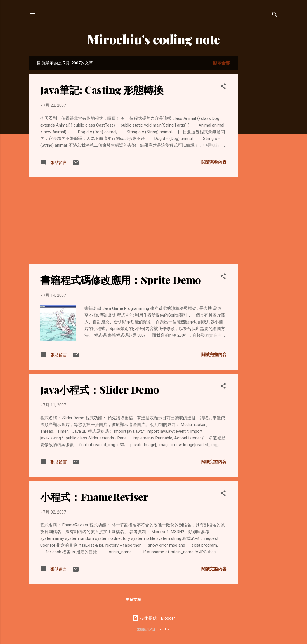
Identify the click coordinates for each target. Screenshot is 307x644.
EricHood (164, 629)
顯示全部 (221, 63)
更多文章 (133, 599)
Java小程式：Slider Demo (100, 389)
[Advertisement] (260, 140)
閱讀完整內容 (214, 162)
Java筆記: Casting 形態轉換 (102, 90)
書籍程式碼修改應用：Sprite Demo (121, 280)
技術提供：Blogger (154, 618)
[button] (223, 87)
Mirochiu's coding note (154, 39)
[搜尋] (275, 15)
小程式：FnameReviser (94, 497)
